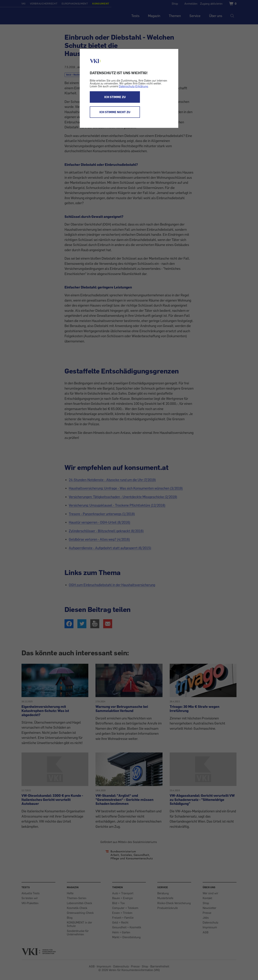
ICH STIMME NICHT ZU (115, 112)
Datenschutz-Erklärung (133, 86)
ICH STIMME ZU (115, 97)
